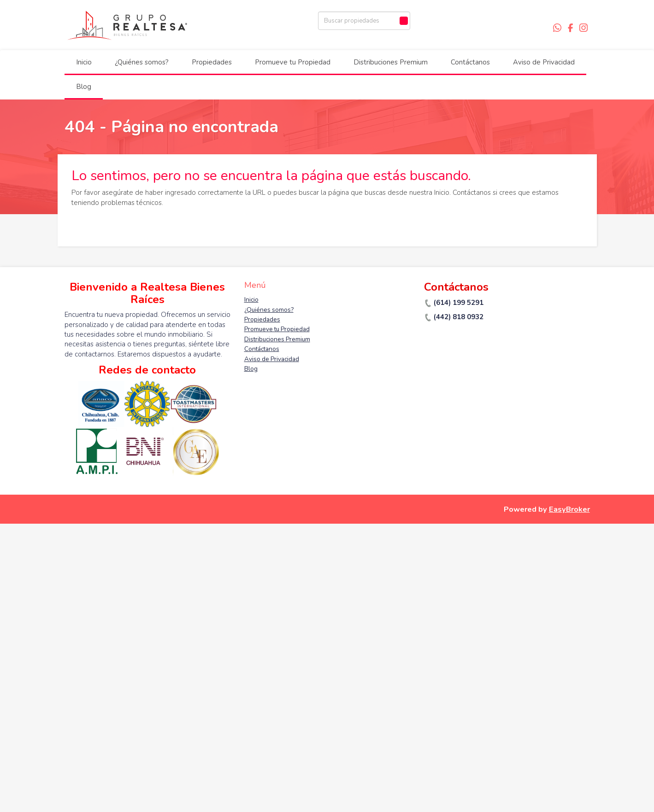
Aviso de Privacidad (544, 62)
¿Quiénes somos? (142, 62)
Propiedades (212, 62)
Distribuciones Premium (391, 62)
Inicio (84, 62)
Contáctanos (470, 62)
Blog (84, 87)
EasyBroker (569, 509)
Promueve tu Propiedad (293, 62)
